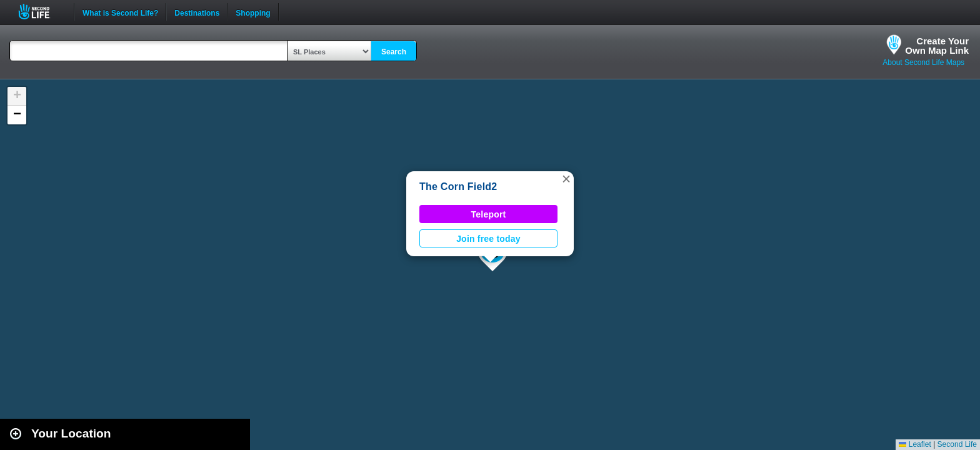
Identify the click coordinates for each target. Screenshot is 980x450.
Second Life (41, 12)
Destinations (197, 12)
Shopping (253, 12)
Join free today (488, 239)
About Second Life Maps (923, 62)
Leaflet (915, 444)
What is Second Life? (120, 12)
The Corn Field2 (458, 187)
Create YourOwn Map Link (937, 46)
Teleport (489, 214)
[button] (566, 179)
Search (394, 52)
